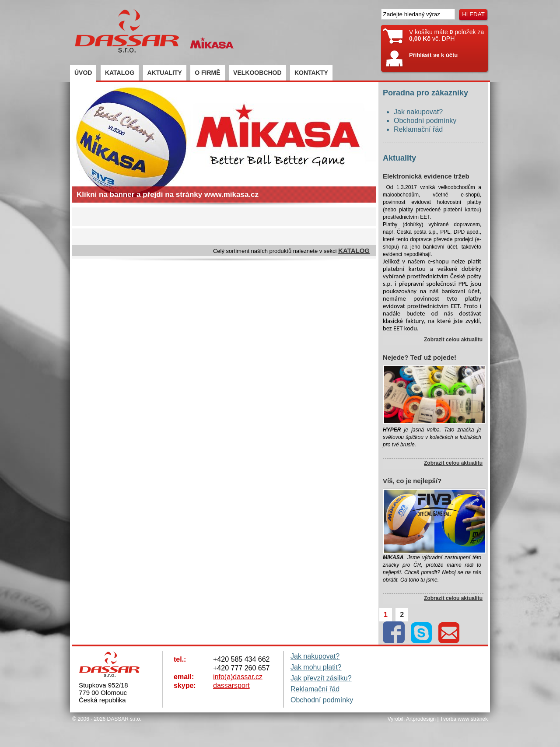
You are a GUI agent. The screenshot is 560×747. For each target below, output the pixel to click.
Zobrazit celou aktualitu (453, 340)
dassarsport (231, 686)
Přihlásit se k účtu (433, 55)
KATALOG (120, 73)
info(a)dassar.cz (238, 677)
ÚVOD (83, 73)
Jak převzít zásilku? (321, 678)
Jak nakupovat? (418, 112)
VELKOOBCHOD (257, 73)
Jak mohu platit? (316, 667)
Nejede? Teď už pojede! (420, 357)
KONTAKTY (311, 73)
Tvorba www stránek (464, 719)
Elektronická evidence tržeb (426, 176)
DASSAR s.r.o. (124, 719)
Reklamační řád (418, 129)
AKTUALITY (165, 73)
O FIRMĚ (207, 73)
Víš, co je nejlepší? (412, 481)
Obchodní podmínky (425, 121)
